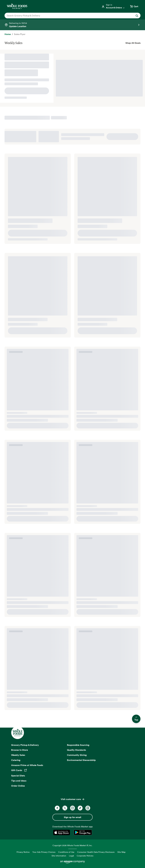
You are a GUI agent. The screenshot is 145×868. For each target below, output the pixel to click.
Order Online (18, 786)
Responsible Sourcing (78, 745)
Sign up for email (72, 817)
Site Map (121, 852)
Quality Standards (76, 750)
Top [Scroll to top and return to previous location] (136, 719)
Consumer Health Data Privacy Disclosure (96, 852)
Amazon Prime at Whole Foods (27, 765)
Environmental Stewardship (81, 760)
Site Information (59, 856)
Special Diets (18, 776)
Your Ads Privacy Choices (44, 852)
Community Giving (77, 755)
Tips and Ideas (19, 781)
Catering (16, 760)
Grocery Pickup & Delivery (25, 745)
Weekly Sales (18, 755)
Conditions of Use (66, 852)
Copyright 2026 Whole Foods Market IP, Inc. (72, 845)
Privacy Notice (23, 852)
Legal (71, 856)
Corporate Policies (85, 856)
